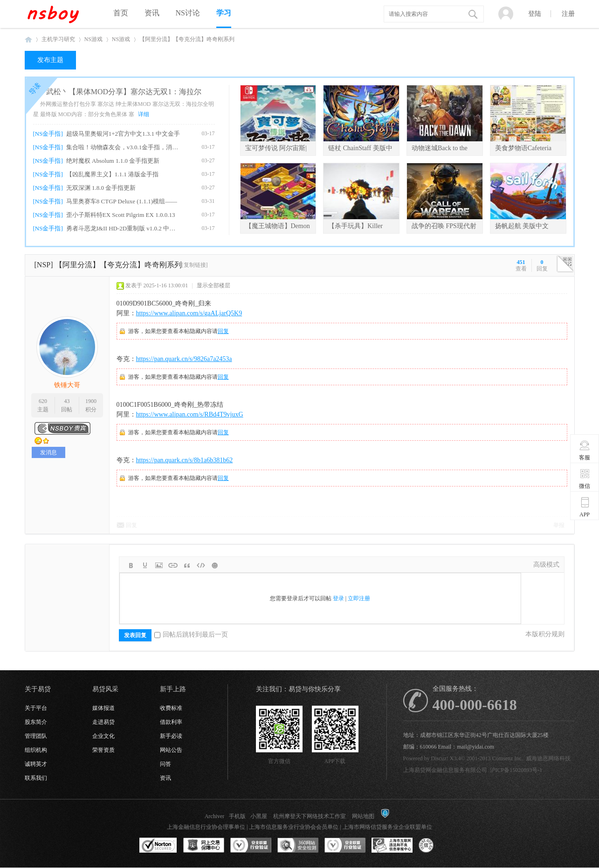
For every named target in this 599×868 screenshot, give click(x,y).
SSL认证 (158, 846)
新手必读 (171, 736)
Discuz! (440, 758)
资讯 (152, 13)
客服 (585, 450)
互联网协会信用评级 (439, 846)
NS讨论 (188, 13)
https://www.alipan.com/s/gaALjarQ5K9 (189, 313)
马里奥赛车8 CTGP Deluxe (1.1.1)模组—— (122, 201)
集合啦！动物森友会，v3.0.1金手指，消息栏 (123, 147)
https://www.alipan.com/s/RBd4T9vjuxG (190, 414)
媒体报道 (103, 708)
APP (585, 507)
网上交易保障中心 (204, 846)
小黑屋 (259, 816)
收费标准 (171, 708)
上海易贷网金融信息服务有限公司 (445, 770)
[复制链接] (195, 265)
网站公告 (171, 750)
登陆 (535, 14)
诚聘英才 (36, 764)
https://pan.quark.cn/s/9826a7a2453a (184, 359)
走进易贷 (103, 722)
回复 (223, 331)
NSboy (28, 39)
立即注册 (359, 598)
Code (201, 565)
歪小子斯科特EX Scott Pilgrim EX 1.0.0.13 (121, 215)
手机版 (237, 816)
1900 (91, 401)
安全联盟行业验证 (251, 846)
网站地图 (363, 816)
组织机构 (36, 750)
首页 (121, 13)
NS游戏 (93, 39)
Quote (187, 565)
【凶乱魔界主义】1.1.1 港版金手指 (112, 174)
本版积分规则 (545, 634)
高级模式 (546, 565)
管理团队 (36, 736)
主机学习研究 (58, 39)
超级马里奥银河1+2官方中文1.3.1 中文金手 (123, 134)
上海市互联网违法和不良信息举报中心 (392, 846)
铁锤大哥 (67, 385)
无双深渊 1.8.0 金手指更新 (101, 188)
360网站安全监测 (298, 846)
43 (67, 401)
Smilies (215, 565)
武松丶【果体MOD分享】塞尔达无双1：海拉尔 (124, 92)
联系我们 (36, 778)
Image (159, 565)
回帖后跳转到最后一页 (191, 635)
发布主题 (50, 60)
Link (173, 565)
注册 (568, 14)
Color (145, 565)
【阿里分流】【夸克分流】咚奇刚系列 (187, 39)
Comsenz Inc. (508, 758)
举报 (559, 525)
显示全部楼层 (213, 285)
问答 (165, 764)
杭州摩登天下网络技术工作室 (310, 816)
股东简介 (36, 722)
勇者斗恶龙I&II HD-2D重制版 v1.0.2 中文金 (123, 228)
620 (43, 401)
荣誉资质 (103, 750)
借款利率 (171, 722)
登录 (338, 598)
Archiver (215, 816)
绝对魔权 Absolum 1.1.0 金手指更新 (113, 161)
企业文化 (103, 736)
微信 (585, 479)
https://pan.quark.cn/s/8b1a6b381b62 (185, 460)
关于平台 (36, 708)
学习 (224, 13)
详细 (144, 114)
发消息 (48, 452)
